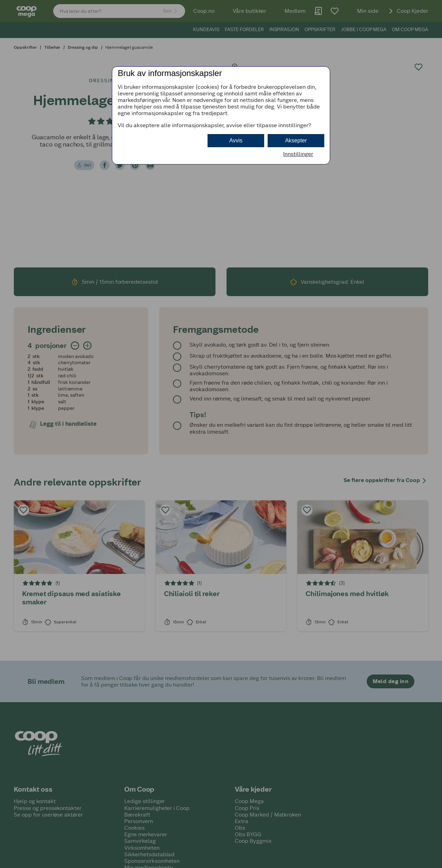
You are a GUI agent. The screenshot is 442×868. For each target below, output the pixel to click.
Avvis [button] (236, 140)
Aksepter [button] (296, 140)
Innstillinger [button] (298, 154)
